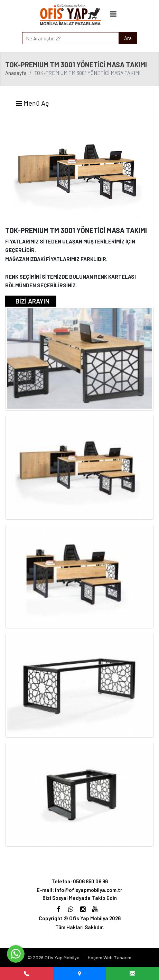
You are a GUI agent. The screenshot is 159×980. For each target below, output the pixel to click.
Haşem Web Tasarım (110, 957)
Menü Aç (32, 103)
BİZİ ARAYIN (32, 301)
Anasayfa (16, 73)
